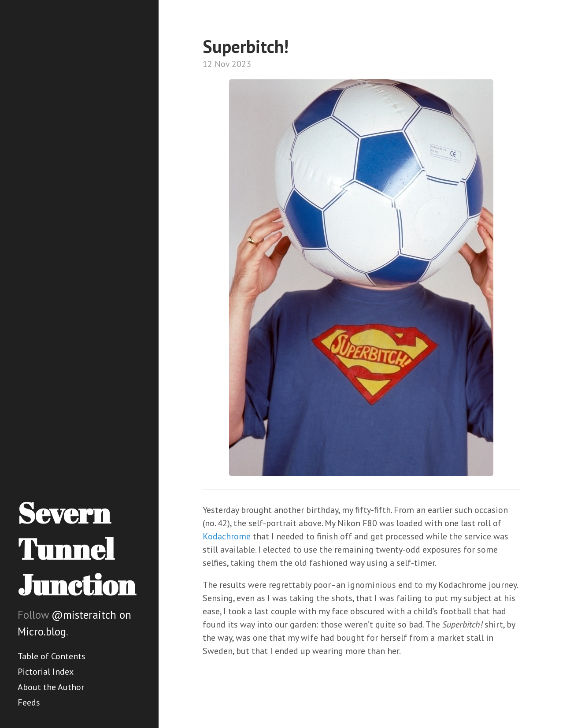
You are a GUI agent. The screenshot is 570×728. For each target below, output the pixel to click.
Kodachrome (227, 536)
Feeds (29, 702)
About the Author (51, 687)
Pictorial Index (46, 672)
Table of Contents (52, 656)
